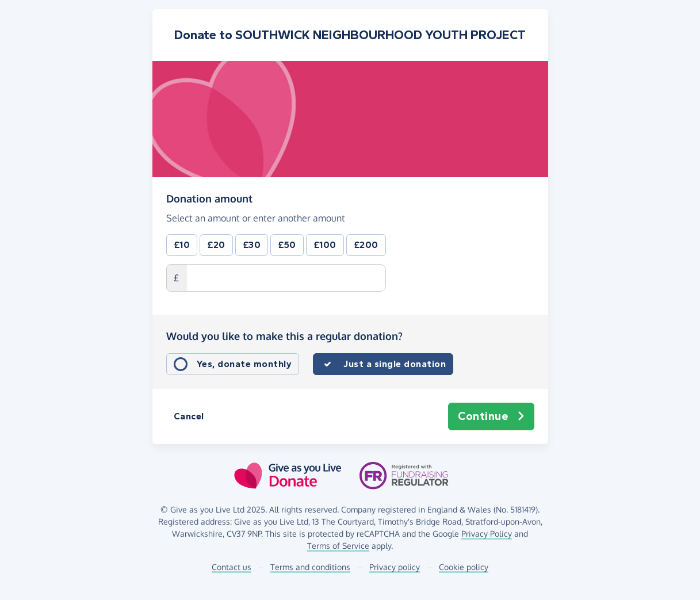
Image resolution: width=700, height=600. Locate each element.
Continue (491, 416)
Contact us (232, 567)
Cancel (189, 416)
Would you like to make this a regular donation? (284, 336)
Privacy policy (395, 567)
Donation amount (209, 198)
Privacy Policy (487, 534)
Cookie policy (464, 567)
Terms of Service (338, 546)
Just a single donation (395, 364)
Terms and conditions (310, 567)
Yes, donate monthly (244, 364)
